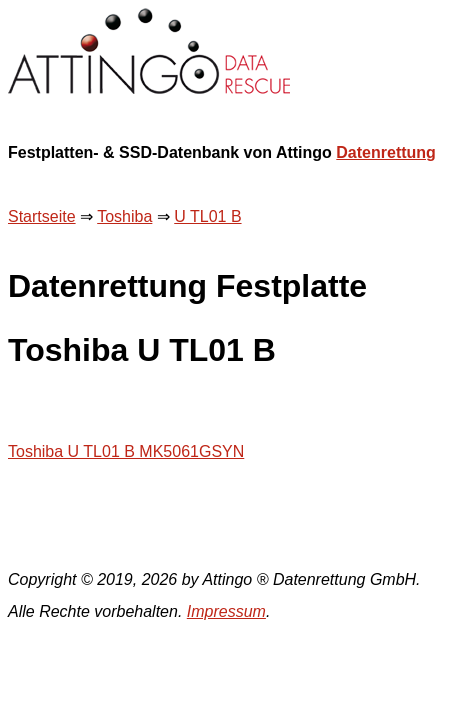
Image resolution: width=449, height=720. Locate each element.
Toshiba (124, 216)
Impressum (226, 611)
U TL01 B (207, 216)
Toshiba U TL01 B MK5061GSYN (126, 451)
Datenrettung (386, 152)
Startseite (42, 216)
